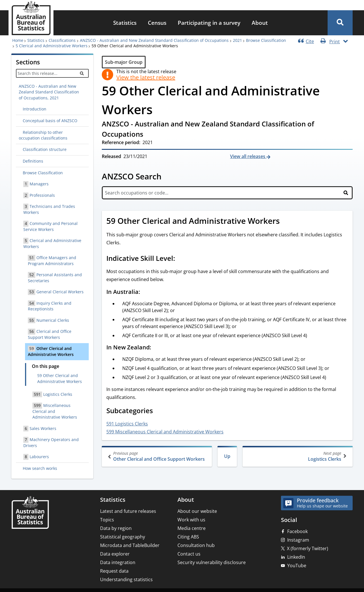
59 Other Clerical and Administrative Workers (60, 378)
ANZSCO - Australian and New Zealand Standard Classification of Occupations (154, 40)
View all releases (248, 156)
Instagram (298, 540)
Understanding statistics (126, 579)
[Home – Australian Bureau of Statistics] (30, 513)
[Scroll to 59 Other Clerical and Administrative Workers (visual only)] (286, 222)
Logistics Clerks (297, 456)
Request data (114, 571)
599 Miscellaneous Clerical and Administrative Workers (165, 432)
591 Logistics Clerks (127, 424)
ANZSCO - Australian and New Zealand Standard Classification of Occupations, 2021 (49, 92)
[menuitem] (125, 23)
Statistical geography (123, 537)
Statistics (125, 23)
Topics (107, 520)
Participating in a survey (209, 23)
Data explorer (115, 554)
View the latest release (146, 77)
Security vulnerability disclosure (212, 562)
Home (18, 40)
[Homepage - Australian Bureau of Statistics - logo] (31, 18)
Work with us (191, 520)
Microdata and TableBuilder (130, 545)
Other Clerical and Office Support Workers (157, 456)
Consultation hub (196, 545)
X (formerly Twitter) (308, 548)
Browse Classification (266, 40)
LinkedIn (296, 557)
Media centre (192, 528)
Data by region (116, 528)
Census (157, 23)
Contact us (189, 554)
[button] (340, 23)
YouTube (297, 566)
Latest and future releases (128, 511)
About (260, 23)
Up (227, 456)
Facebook (297, 531)
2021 (237, 40)
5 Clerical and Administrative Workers (52, 46)
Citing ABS (188, 537)
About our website (197, 511)
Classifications (62, 40)
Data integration (118, 562)
